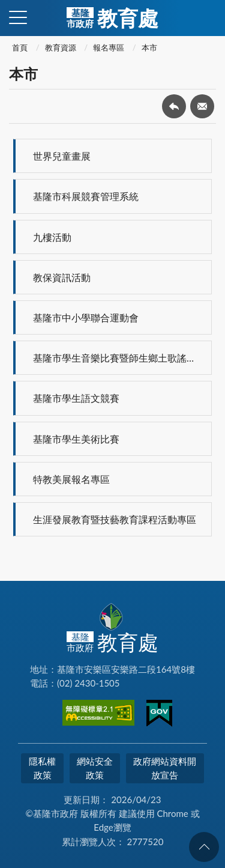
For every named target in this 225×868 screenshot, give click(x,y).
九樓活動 (52, 237)
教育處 (112, 18)
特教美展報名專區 (71, 479)
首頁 (20, 47)
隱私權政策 (42, 768)
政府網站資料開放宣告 (165, 768)
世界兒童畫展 (62, 156)
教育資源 (61, 47)
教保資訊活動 (62, 277)
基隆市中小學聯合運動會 (86, 317)
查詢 (207, 18)
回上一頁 (174, 106)
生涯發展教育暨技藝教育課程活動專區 (115, 519)
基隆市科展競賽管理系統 (86, 196)
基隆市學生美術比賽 (76, 439)
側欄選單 (18, 17)
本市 (149, 47)
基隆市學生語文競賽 (76, 398)
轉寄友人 (202, 106)
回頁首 (204, 847)
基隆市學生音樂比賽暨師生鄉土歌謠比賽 (119, 358)
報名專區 (109, 47)
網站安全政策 (95, 768)
